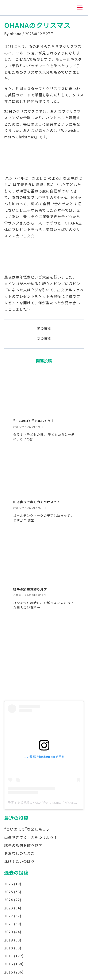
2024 (9, 900)
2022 (9, 916)
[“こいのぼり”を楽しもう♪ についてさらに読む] (44, 391)
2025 (9, 892)
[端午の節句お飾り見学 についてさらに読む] (44, 560)
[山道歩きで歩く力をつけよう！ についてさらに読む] (44, 476)
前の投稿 (44, 328)
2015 (9, 972)
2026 (9, 884)
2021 (9, 924)
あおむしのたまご (19, 853)
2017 (9, 956)
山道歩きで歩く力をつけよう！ (37, 502)
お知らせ (19, 427)
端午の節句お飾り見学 (30, 589)
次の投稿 (44, 338)
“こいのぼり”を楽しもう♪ (34, 421)
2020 (9, 932)
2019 (9, 940)
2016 (9, 964)
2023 (9, 908)
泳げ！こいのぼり (19, 861)
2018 (9, 948)
